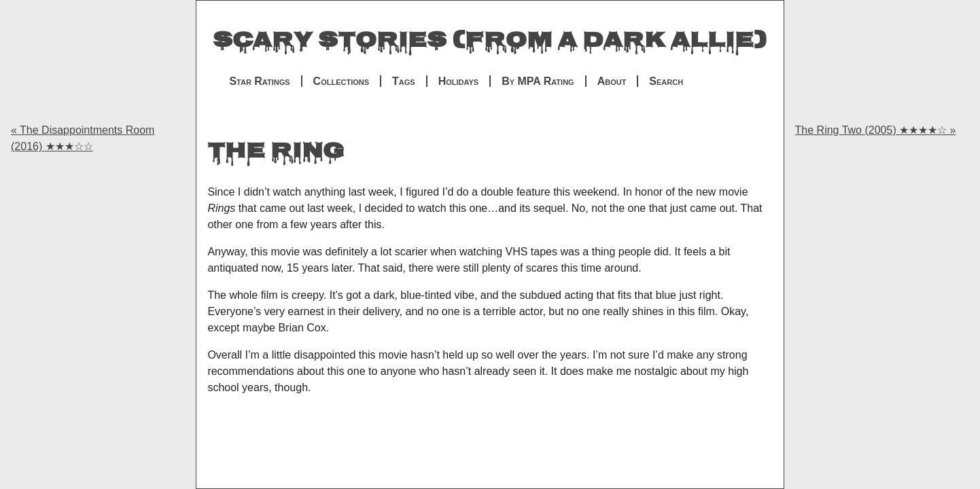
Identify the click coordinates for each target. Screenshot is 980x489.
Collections (341, 81)
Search (666, 81)
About (612, 81)
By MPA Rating (538, 81)
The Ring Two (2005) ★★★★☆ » (876, 130)
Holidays (458, 81)
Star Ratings (259, 81)
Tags (404, 81)
